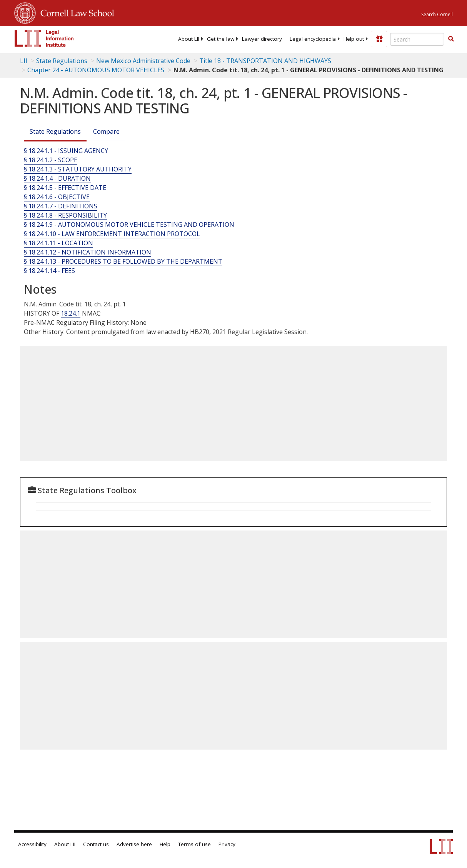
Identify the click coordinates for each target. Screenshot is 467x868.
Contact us (96, 844)
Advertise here (134, 844)
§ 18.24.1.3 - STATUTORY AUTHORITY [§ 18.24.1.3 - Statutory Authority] (78, 169)
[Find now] (451, 39)
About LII (189, 39)
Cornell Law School (75, 12)
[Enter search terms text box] (417, 39)
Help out (354, 39)
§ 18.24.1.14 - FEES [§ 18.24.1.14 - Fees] (49, 271)
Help (165, 844)
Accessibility (32, 844)
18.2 (67, 313)
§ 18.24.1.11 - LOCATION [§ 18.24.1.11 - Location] (58, 243)
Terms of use (194, 844)
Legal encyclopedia (313, 39)
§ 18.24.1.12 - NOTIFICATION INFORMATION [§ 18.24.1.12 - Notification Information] (88, 252)
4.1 (76, 313)
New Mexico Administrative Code (143, 61)
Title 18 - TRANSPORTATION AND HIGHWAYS (265, 61)
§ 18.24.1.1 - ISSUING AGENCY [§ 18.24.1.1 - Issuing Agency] (66, 151)
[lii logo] (44, 38)
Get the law (221, 39)
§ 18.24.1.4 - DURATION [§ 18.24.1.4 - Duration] (57, 178)
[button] (451, 39)
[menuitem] (189, 39)
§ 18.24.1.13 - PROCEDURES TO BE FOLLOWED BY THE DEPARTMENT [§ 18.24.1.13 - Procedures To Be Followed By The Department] (123, 261)
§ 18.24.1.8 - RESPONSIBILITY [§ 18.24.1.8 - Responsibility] (65, 215)
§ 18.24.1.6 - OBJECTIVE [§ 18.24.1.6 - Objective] (57, 197)
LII (24, 61)
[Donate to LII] (379, 39)
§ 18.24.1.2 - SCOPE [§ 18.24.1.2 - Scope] (51, 160)
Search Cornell (437, 14)
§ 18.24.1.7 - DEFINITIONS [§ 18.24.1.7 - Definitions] (61, 206)
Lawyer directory (262, 39)
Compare (106, 131)
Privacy (227, 844)
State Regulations (62, 61)
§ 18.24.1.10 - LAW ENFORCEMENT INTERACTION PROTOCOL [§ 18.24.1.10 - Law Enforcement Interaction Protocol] (112, 234)
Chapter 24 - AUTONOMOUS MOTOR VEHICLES (96, 70)
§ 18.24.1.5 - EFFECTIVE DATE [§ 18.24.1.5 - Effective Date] (65, 188)
